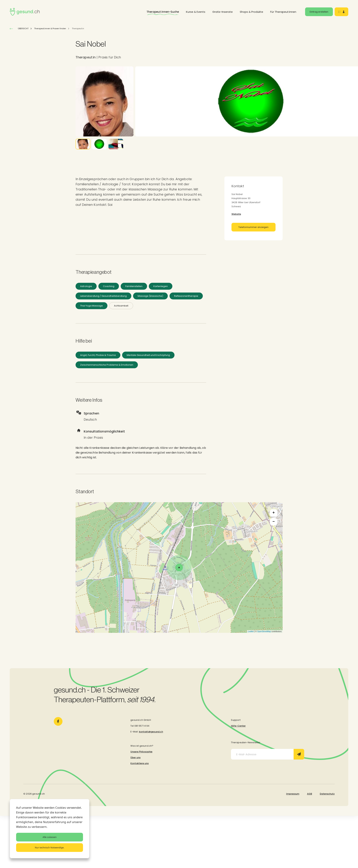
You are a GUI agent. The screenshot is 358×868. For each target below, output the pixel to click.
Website (236, 214)
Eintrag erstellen (319, 12)
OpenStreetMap (264, 631)
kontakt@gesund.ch (151, 732)
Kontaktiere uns (140, 763)
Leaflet (251, 631)
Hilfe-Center (238, 726)
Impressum (293, 794)
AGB (310, 794)
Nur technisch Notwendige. (50, 847)
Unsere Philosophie (141, 752)
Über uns (135, 757)
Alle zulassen (50, 837)
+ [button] (273, 513)
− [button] (273, 522)
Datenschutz (327, 794)
